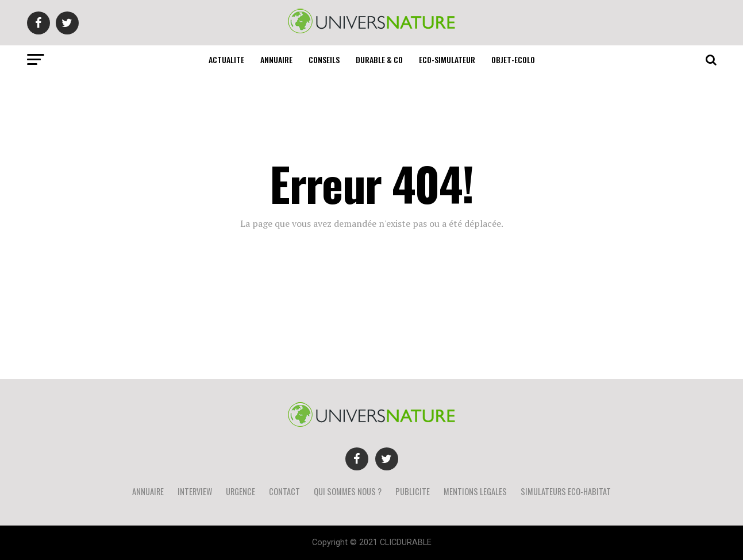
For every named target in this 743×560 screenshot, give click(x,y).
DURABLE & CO (379, 59)
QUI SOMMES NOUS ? (348, 491)
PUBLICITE (413, 491)
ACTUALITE (226, 59)
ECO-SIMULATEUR (447, 59)
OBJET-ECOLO (513, 59)
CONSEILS (324, 59)
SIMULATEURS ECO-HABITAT (566, 491)
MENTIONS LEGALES (475, 491)
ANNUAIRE (276, 59)
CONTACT (284, 491)
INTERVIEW (195, 491)
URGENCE (240, 491)
